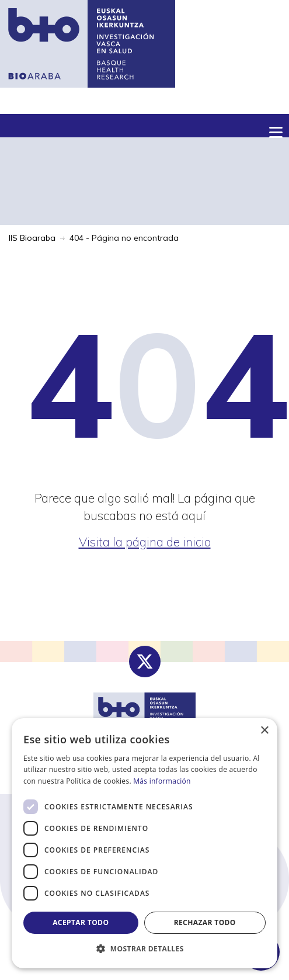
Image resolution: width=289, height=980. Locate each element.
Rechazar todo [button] (205, 922)
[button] (144, 949)
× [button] (264, 731)
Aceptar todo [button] (81, 922)
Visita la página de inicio (145, 542)
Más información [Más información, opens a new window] (162, 781)
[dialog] (144, 843)
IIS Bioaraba (32, 238)
